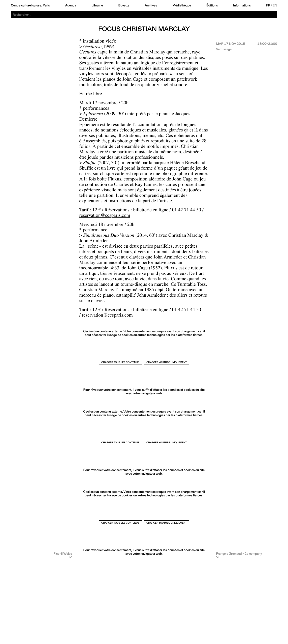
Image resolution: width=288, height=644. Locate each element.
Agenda (71, 5)
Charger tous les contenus (120, 362)
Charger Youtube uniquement (167, 362)
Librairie (97, 5)
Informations (242, 5)
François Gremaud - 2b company (239, 554)
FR (268, 5)
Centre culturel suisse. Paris (30, 5)
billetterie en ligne (151, 210)
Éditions (212, 5)
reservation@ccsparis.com (105, 216)
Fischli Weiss (63, 554)
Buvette (124, 5)
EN (275, 5)
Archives (151, 5)
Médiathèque (182, 5)
